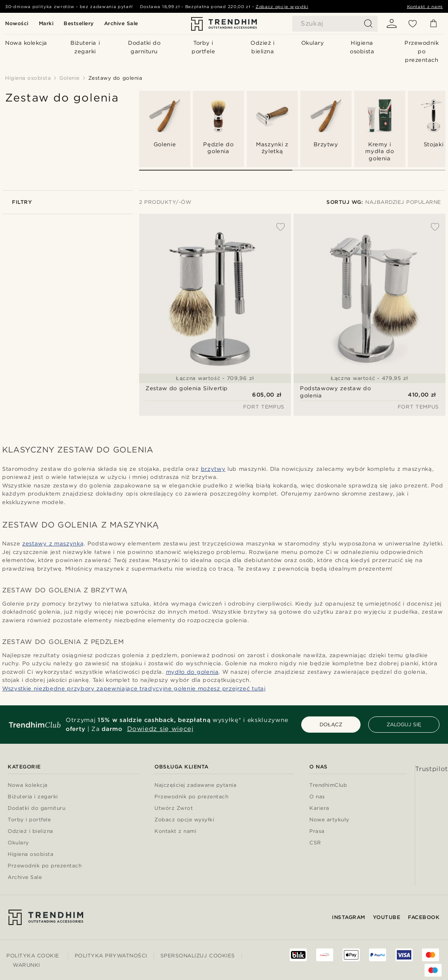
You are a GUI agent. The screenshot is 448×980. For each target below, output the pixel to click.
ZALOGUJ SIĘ (404, 724)
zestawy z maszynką (53, 544)
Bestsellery (79, 23)
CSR (315, 843)
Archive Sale (121, 23)
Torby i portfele (29, 820)
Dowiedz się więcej (160, 729)
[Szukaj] (335, 24)
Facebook (424, 917)
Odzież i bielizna (31, 831)
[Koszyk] (433, 23)
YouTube (387, 917)
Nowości (17, 23)
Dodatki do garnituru (36, 808)
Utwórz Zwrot (174, 808)
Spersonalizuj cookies (198, 956)
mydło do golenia (192, 672)
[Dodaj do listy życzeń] (276, 227)
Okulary (18, 843)
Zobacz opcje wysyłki (282, 6)
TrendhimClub (328, 785)
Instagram (349, 917)
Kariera (319, 808)
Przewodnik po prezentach (45, 866)
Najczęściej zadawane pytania (195, 785)
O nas (317, 797)
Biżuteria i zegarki (33, 797)
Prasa (317, 831)
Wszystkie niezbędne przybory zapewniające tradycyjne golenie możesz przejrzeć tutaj (134, 689)
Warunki (26, 965)
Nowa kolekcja (28, 785)
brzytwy (213, 469)
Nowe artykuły (329, 820)
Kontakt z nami (425, 6)
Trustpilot (432, 769)
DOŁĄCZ (331, 724)
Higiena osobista (31, 854)
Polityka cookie (33, 955)
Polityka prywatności (111, 955)
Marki (46, 23)
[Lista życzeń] (413, 23)
